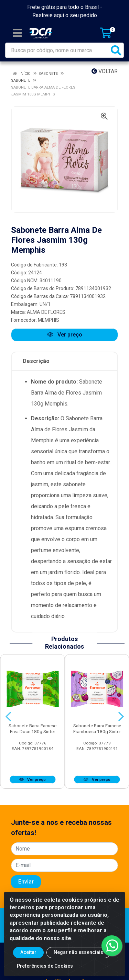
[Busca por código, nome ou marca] (57, 50)
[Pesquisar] (116, 50)
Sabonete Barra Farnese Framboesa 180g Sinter (97, 728)
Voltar (105, 71)
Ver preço (65, 335)
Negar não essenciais (78, 952)
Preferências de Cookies (45, 966)
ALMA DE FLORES (46, 312)
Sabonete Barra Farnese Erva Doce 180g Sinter (33, 728)
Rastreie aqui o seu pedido (65, 15)
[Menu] (17, 33)
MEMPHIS (49, 320)
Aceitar (28, 952)
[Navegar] (8, 717)
